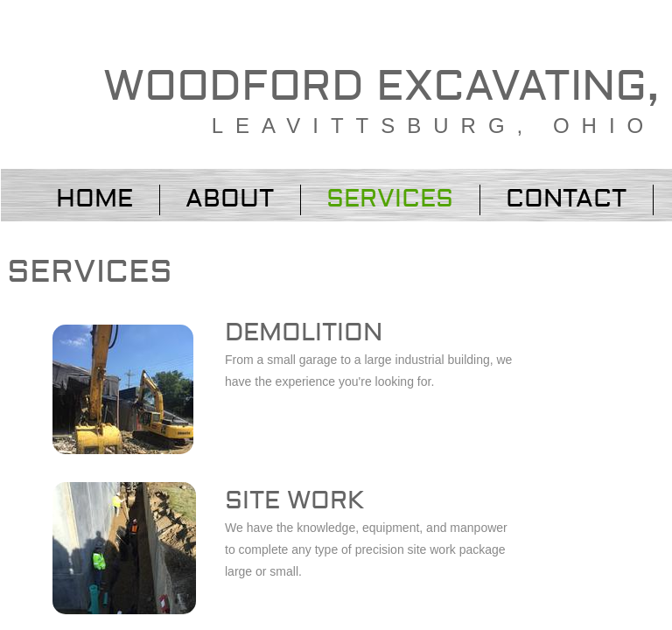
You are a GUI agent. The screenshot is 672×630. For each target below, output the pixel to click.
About (230, 199)
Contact (566, 199)
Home (94, 199)
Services (390, 199)
